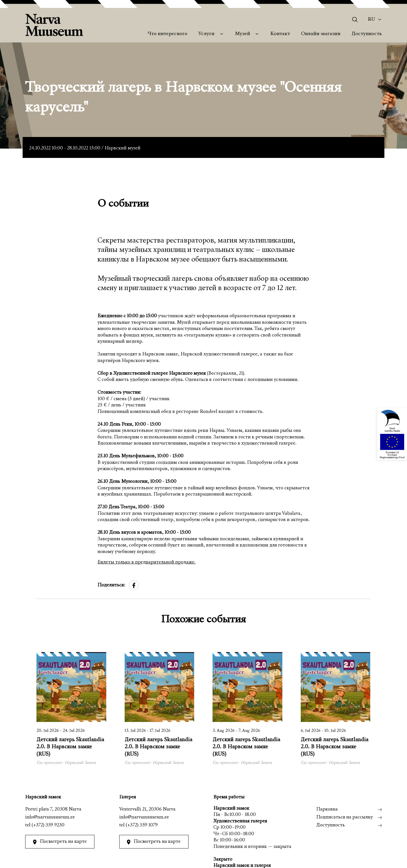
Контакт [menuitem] (280, 34)
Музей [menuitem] (243, 34)
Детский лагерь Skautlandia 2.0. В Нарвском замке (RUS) (70, 747)
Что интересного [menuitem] (167, 34)
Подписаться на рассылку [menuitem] (345, 817)
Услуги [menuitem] (206, 34)
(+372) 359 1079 (142, 825)
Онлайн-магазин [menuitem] (321, 34)
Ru (372, 20)
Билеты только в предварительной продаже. (147, 562)
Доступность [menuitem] (367, 34)
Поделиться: (111, 585)
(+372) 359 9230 (48, 825)
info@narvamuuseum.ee (50, 817)
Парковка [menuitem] (327, 810)
